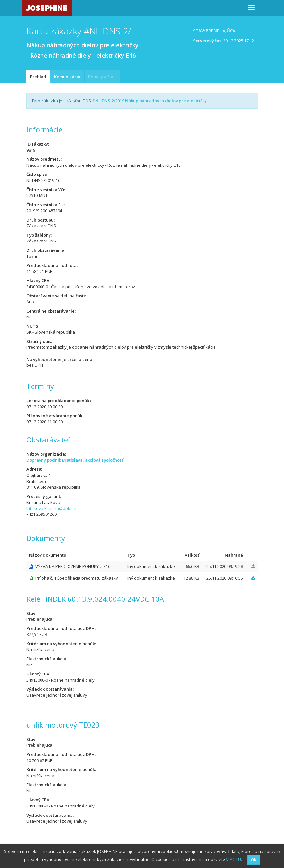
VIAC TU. (234, 859)
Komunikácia (67, 77)
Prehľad (38, 77)
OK (254, 860)
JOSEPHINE (47, 8)
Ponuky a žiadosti (104, 77)
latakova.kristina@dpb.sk (51, 508)
